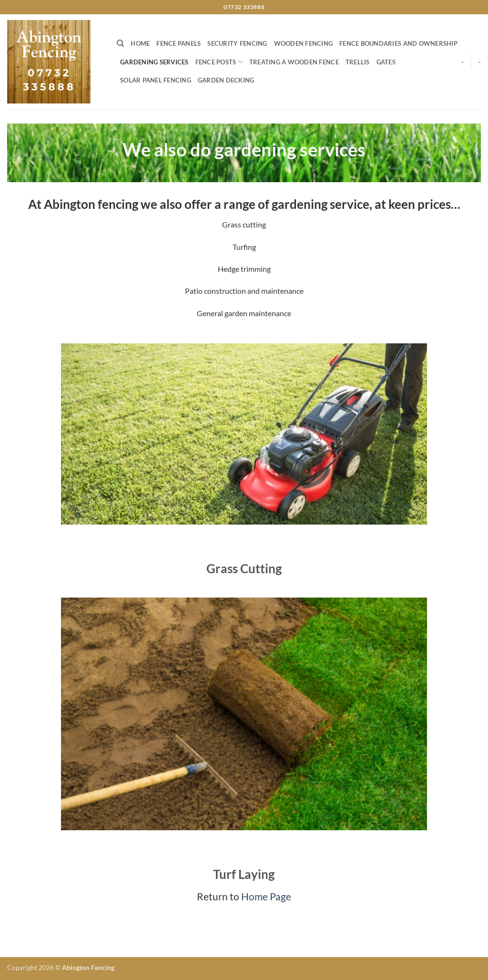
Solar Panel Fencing (156, 80)
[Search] (120, 43)
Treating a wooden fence (294, 62)
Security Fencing (237, 43)
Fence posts (219, 62)
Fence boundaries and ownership (398, 43)
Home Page (266, 896)
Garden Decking (226, 80)
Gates (386, 62)
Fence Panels (178, 43)
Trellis (358, 62)
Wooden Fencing (304, 43)
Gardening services (154, 62)
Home (140, 43)
